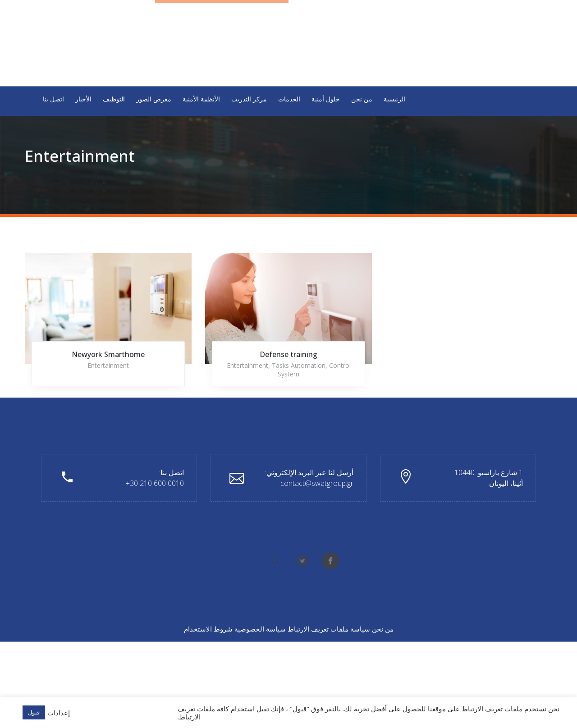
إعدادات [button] (59, 713)
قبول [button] (34, 712)
